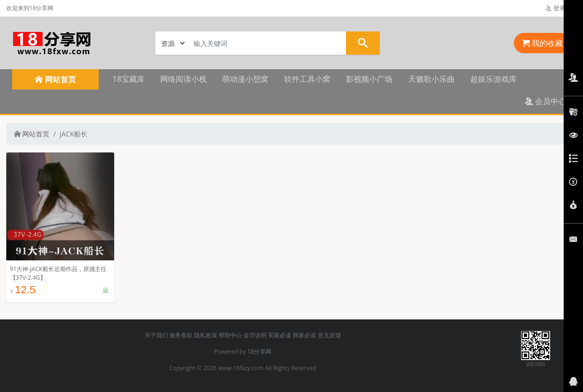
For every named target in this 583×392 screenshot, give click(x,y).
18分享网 (259, 352)
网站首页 (32, 134)
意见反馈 (329, 335)
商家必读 (304, 335)
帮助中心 (230, 335)
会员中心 (545, 101)
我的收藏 (542, 43)
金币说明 (255, 335)
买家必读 (280, 335)
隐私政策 (206, 335)
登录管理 (561, 8)
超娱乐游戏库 (493, 79)
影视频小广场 (369, 79)
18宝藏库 (129, 79)
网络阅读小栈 (183, 79)
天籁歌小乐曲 (432, 79)
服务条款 (181, 335)
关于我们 (156, 335)
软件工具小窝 (307, 79)
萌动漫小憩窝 (245, 79)
